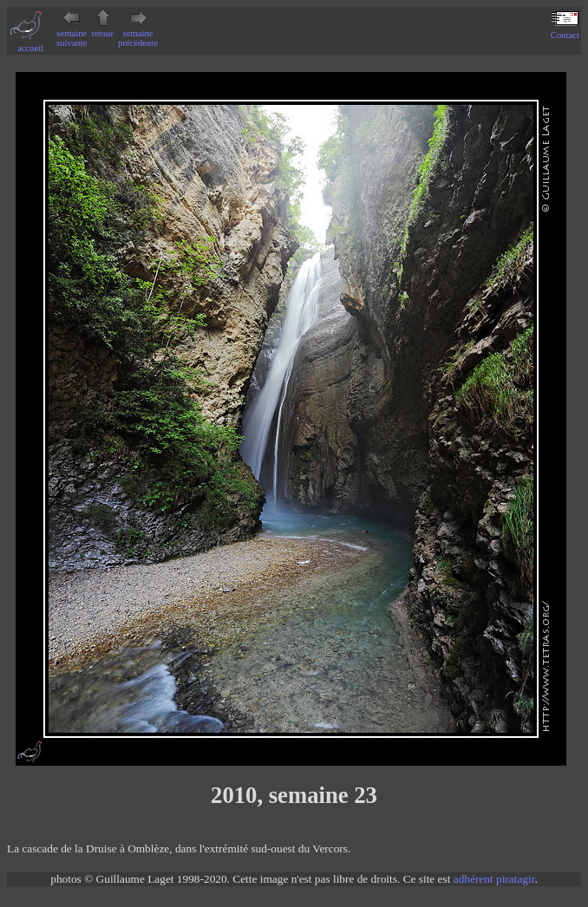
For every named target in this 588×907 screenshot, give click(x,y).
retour (103, 29)
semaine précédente (138, 33)
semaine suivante (72, 33)
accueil (30, 43)
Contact (565, 30)
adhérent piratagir (494, 879)
